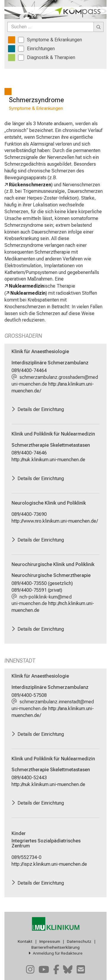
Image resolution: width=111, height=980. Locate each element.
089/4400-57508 (29, 695)
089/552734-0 (26, 857)
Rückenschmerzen (30, 185)
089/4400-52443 (29, 778)
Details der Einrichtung (41, 409)
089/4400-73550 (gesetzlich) (42, 583)
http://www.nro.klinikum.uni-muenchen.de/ (55, 521)
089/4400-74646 (29, 453)
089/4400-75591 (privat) (37, 590)
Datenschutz (79, 941)
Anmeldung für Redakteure (58, 953)
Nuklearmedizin (26, 286)
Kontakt (25, 941)
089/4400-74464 (29, 370)
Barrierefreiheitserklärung (55, 947)
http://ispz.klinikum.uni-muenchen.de (49, 864)
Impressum (50, 941)
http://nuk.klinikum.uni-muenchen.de (48, 460)
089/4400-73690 (29, 514)
